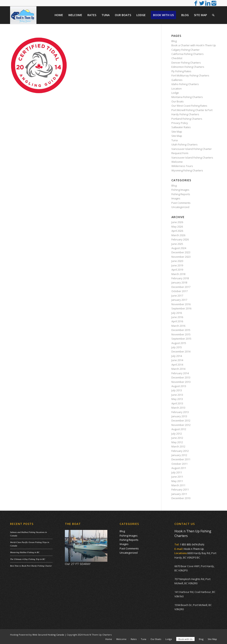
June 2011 (177, 477)
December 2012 (181, 420)
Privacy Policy (180, 123)
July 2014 (177, 356)
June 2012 (177, 438)
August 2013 (179, 386)
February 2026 (180, 239)
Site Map (177, 132)
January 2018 (179, 282)
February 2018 (180, 278)
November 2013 (181, 382)
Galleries (177, 80)
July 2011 (177, 472)
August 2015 (179, 343)
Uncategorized (180, 207)
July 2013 (177, 390)
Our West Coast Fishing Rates (189, 106)
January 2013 (179, 416)
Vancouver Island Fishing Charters (192, 158)
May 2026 (177, 227)
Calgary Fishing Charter (186, 50)
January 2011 (179, 494)
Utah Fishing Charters (185, 144)
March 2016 (178, 326)
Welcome (177, 162)
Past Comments (181, 203)
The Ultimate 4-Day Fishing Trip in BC (28, 559)
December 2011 (181, 459)
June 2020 (177, 261)
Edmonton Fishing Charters (188, 67)
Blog (174, 41)
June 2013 (177, 395)
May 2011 (177, 481)
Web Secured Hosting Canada (48, 635)
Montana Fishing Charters (187, 97)
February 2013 (180, 412)
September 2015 (181, 339)
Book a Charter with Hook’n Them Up (194, 45)
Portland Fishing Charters (187, 119)
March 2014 (178, 369)
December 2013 (181, 377)
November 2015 (181, 334)
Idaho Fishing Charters (185, 84)
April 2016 (177, 321)
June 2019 (177, 265)
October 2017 (179, 291)
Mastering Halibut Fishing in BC (25, 552)
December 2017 (181, 287)
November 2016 (181, 304)
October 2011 (179, 464)
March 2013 (178, 408)
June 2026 (177, 222)
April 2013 (177, 403)
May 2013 (177, 399)
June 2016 (177, 317)
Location (177, 89)
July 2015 (177, 347)
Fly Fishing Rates (181, 71)
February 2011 (180, 489)
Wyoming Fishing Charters (187, 170)
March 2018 (178, 274)
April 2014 (177, 365)
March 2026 (178, 235)
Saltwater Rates (181, 127)
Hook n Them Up (194, 549)
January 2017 (179, 300)
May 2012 (177, 442)
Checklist (177, 58)
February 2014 (180, 373)
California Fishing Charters (188, 54)
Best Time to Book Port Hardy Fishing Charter (31, 566)
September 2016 (181, 308)
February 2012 (180, 451)
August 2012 (179, 429)
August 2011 (179, 468)
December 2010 (181, 498)
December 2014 (181, 351)
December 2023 (181, 252)
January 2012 (179, 455)
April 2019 (177, 270)
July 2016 (177, 313)
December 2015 (181, 330)
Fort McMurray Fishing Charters (190, 75)
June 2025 (177, 244)
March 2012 (178, 446)
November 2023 (181, 257)
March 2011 (178, 485)
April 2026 (177, 231)
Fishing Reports (181, 194)
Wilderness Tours (182, 166)
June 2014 (177, 360)
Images (176, 198)
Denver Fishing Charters (186, 63)
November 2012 (181, 425)
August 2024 (179, 248)
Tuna (175, 140)
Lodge (175, 93)
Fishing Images (180, 190)
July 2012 (177, 434)
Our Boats (178, 101)
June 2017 (177, 296)
